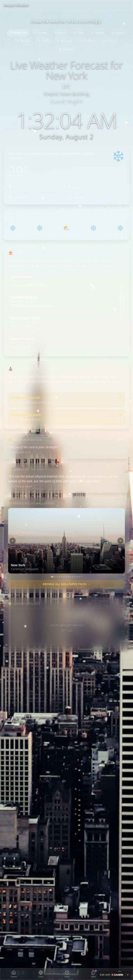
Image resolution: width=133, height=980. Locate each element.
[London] (55, 577)
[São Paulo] (73, 577)
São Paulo (87, 41)
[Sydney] (64, 577)
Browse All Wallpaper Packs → (66, 584)
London (40, 33)
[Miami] (79, 577)
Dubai (117, 33)
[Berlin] (68, 577)
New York (18, 33)
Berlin (44, 41)
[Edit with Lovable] (112, 975)
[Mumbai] (70, 577)
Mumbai (64, 41)
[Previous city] (13, 541)
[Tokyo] (57, 577)
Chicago (24, 41)
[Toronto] (75, 577)
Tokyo (60, 33)
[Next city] (120, 541)
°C (52, 173)
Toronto (110, 41)
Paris (78, 33)
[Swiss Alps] (81, 577)
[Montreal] (77, 577)
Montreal (66, 49)
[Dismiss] (128, 975)
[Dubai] (62, 577)
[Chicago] (66, 577)
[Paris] (59, 577)
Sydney (98, 33)
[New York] (52, 577)
